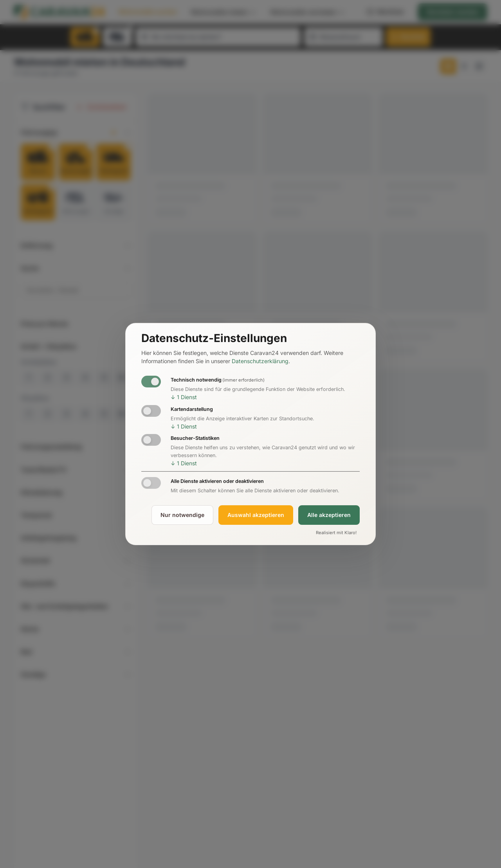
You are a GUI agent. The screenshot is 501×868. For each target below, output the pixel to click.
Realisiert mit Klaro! (336, 533)
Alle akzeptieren (329, 515)
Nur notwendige (182, 515)
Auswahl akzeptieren (256, 515)
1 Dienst (184, 397)
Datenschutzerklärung (260, 361)
